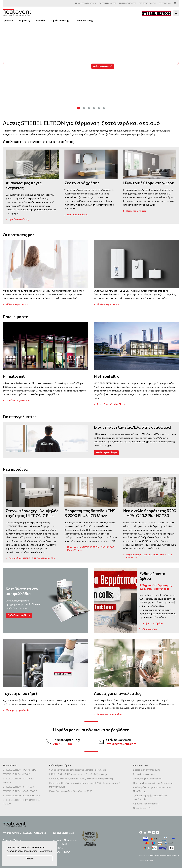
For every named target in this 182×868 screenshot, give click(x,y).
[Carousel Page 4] (94, 108)
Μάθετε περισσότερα (17, 304)
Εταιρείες (40, 20)
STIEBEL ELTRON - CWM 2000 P (20, 791)
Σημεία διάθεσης (60, 20)
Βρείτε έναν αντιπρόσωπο (147, 770)
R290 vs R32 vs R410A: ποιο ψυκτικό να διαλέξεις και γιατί (80, 774)
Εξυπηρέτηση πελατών (18, 710)
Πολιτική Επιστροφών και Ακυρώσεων (153, 783)
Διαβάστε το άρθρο (152, 623)
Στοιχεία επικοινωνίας (145, 774)
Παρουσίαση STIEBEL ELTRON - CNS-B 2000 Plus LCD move (91, 549)
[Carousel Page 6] (104, 108)
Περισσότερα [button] (45, 851)
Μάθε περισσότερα (106, 452)
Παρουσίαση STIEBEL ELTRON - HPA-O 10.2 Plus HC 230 (149, 556)
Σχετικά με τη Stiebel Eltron (111, 404)
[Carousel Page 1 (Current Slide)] (79, 108)
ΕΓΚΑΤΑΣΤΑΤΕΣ (128, 3)
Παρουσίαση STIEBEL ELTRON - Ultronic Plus (32, 558)
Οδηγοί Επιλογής (84, 20)
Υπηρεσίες (24, 20)
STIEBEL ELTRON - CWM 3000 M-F (21, 795)
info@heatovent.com (121, 744)
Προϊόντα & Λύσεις (19, 219)
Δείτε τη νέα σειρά (103, 66)
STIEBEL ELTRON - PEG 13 (17, 774)
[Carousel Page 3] (89, 108)
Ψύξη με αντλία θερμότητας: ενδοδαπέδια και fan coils (78, 770)
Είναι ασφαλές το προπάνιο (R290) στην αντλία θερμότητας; (81, 779)
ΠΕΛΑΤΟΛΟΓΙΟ (147, 3)
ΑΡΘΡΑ (86, 3)
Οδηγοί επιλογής (142, 808)
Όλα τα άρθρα (150, 629)
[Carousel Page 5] (99, 108)
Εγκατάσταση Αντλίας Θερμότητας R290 (71, 791)
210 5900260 (62, 744)
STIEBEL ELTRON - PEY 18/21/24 (20, 770)
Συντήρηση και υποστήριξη (147, 779)
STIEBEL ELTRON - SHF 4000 (18, 787)
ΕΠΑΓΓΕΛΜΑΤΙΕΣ (108, 3)
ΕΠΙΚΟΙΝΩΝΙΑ (165, 3)
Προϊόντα (8, 20)
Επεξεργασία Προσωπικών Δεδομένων (165, 855)
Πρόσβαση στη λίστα (19, 615)
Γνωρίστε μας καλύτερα (18, 400)
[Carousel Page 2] (84, 108)
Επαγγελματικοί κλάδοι (109, 714)
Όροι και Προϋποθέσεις (146, 804)
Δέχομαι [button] (30, 858)
